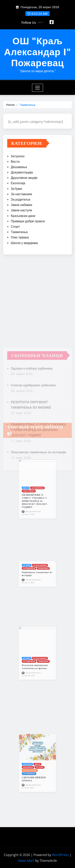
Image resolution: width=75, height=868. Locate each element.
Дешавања (19, 167)
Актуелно (18, 157)
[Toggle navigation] (37, 88)
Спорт (15, 227)
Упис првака (20, 238)
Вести (15, 162)
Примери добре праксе (28, 222)
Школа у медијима (24, 243)
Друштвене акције (24, 178)
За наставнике (21, 194)
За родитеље (21, 200)
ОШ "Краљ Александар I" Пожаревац (37, 52)
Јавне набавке (21, 205)
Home (10, 105)
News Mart (26, 861)
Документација (22, 173)
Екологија (18, 184)
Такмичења (27, 105)
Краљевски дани (23, 216)
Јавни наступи (21, 211)
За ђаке (16, 189)
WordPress (60, 855)
